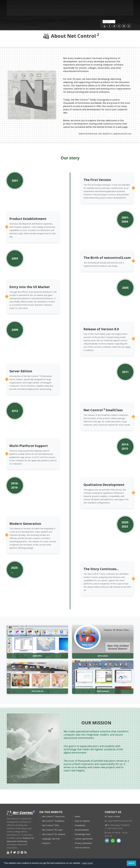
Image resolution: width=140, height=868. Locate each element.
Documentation (82, 830)
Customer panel (96, 5)
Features (27, 5)
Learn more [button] (87, 863)
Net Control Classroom (53, 816)
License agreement (84, 839)
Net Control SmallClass (53, 821)
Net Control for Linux (52, 830)
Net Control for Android (54, 834)
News (81, 5)
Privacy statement (83, 843)
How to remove (82, 848)
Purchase (57, 5)
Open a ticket (114, 816)
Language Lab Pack (51, 839)
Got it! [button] (131, 863)
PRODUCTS (14, 5)
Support (70, 5)
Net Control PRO (51, 825)
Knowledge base (83, 834)
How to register (82, 821)
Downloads (42, 5)
